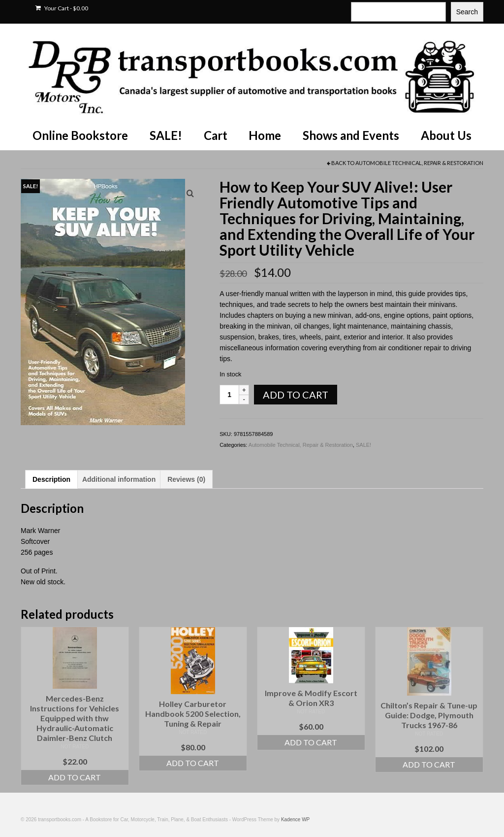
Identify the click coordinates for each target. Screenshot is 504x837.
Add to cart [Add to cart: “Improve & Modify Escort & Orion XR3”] (311, 742)
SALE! (363, 445)
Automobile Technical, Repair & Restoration (419, 163)
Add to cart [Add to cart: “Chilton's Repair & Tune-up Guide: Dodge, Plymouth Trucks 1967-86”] (429, 764)
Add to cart (296, 395)
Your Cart (62, 8)
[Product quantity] (229, 395)
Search (467, 12)
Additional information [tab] (119, 479)
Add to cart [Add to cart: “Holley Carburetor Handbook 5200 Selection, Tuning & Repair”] (193, 763)
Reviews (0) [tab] (186, 479)
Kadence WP (295, 820)
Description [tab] (51, 479)
